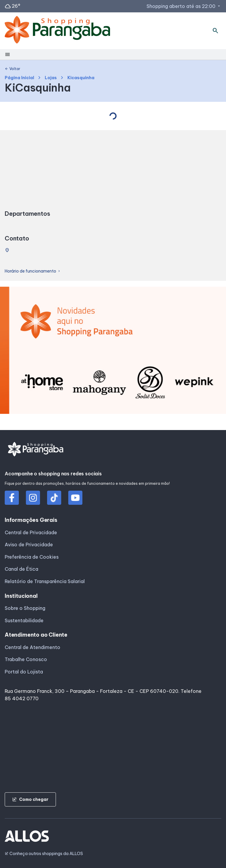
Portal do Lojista (24, 672)
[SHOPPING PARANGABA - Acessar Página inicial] (57, 31)
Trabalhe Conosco (26, 659)
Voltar (13, 69)
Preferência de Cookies (32, 557)
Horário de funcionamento (33, 271)
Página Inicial (19, 78)
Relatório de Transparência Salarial (45, 581)
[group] (113, 351)
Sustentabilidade (24, 620)
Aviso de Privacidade (29, 545)
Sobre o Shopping (25, 608)
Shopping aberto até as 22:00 (184, 6)
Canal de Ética (21, 569)
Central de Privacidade (31, 532)
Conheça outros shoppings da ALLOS (44, 854)
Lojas (51, 78)
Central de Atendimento (33, 647)
